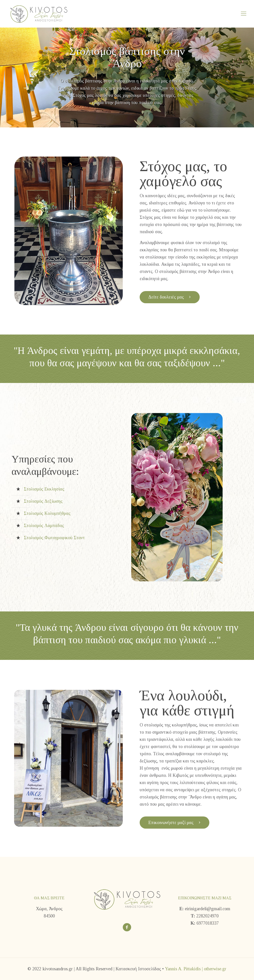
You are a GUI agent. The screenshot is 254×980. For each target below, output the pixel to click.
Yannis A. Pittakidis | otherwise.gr (196, 969)
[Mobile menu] (244, 14)
